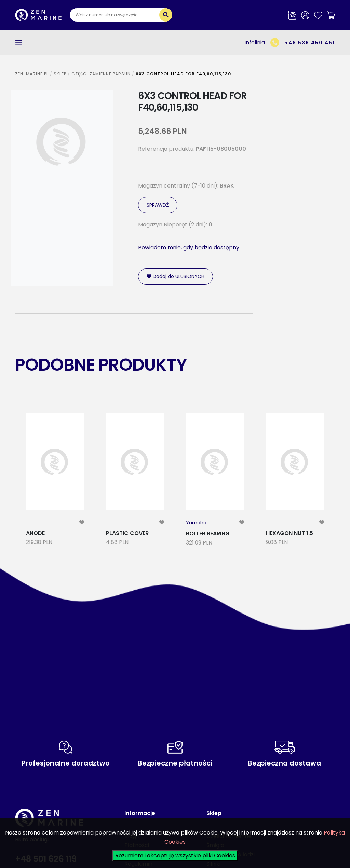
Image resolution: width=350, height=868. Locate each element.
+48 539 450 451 (310, 43)
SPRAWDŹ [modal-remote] (158, 205)
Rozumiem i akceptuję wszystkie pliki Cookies (175, 856)
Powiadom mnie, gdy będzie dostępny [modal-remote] (189, 247)
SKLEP (60, 74)
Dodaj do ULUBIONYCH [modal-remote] (176, 276)
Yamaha (196, 523)
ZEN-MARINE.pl (32, 74)
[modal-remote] (82, 522)
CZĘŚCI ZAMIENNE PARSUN (101, 74)
